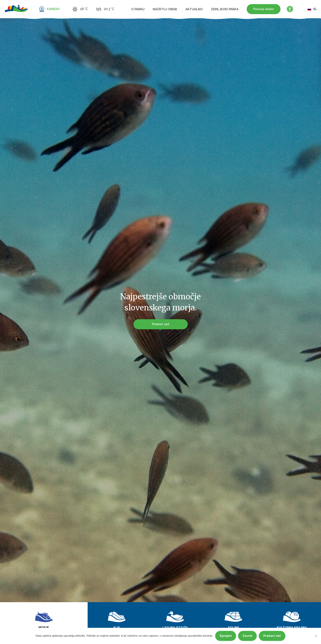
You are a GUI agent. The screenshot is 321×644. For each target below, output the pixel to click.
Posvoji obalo (264, 9)
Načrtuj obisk (165, 9)
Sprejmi (226, 636)
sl (312, 9)
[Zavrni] (316, 636)
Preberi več (161, 323)
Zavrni (247, 636)
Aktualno (194, 9)
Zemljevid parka (225, 9)
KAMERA (53, 9)
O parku (138, 9)
